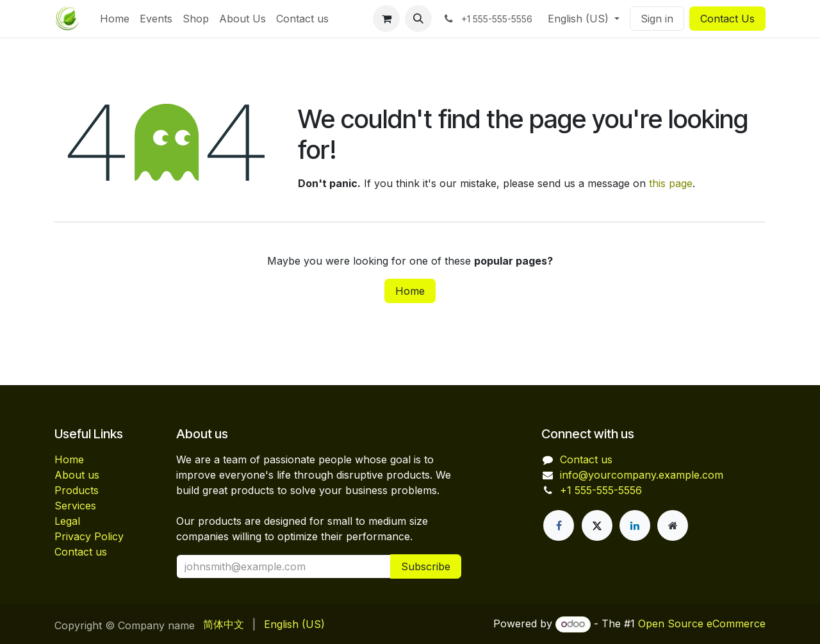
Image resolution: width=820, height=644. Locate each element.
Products (77, 490)
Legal (67, 521)
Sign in (657, 19)
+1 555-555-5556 (601, 490)
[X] (597, 525)
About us (77, 475)
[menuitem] (115, 19)
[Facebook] (559, 525)
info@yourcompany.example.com (642, 475)
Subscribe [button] (426, 566)
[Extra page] (673, 525)
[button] (418, 19)
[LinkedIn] (635, 525)
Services (75, 506)
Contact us (81, 552)
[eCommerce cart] (386, 19)
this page (671, 183)
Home (410, 291)
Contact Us (727, 19)
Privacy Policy (89, 536)
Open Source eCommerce (702, 623)
